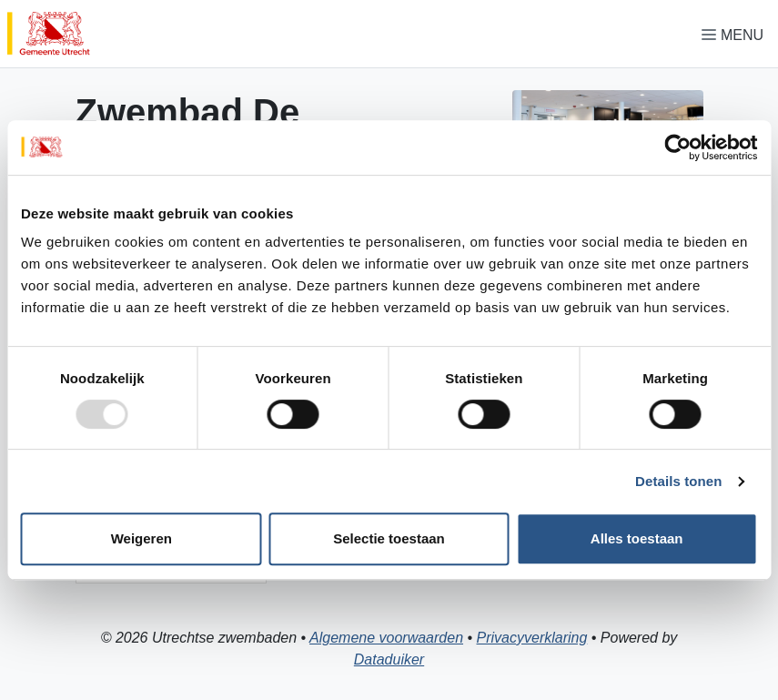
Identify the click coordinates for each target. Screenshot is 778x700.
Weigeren (141, 538)
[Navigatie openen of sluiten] (736, 34)
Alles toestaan (637, 538)
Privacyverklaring (532, 638)
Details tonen (678, 481)
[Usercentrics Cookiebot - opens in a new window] (677, 147)
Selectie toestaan (389, 538)
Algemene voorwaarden (386, 638)
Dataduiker (389, 659)
